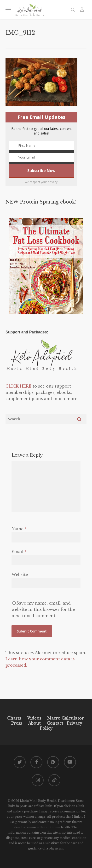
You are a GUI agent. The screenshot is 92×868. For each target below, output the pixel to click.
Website (20, 574)
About (34, 723)
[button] (8, 10)
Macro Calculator (65, 718)
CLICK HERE (18, 386)
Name (19, 529)
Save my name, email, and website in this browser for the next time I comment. (43, 609)
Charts (14, 718)
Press (17, 723)
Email (19, 552)
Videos (34, 718)
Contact (55, 723)
